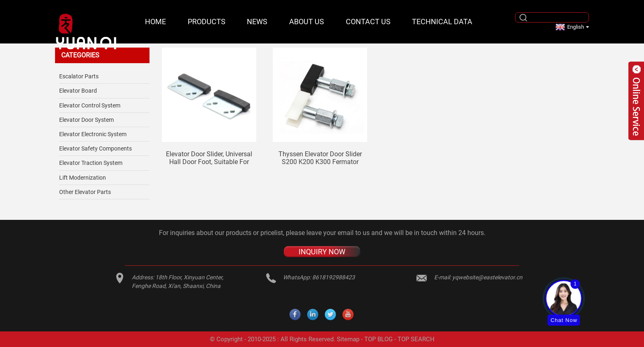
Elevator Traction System (91, 163)
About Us (307, 22)
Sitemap (348, 339)
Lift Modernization (83, 178)
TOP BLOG (378, 339)
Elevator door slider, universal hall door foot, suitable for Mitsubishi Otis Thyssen (209, 158)
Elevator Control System (90, 105)
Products (207, 22)
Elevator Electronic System (93, 134)
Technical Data (442, 22)
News (257, 22)
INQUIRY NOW (322, 252)
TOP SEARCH (416, 339)
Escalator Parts (79, 76)
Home (155, 22)
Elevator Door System (86, 120)
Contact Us (368, 22)
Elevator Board (78, 91)
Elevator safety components (95, 148)
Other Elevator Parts (85, 192)
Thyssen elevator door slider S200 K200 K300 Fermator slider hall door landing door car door (320, 158)
